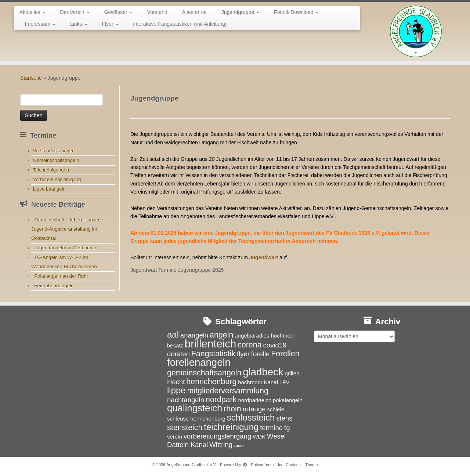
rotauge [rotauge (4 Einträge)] (254, 409)
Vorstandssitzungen (54, 151)
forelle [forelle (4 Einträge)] (261, 354)
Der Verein (75, 12)
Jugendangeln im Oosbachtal (66, 248)
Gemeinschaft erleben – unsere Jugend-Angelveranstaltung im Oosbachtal (67, 229)
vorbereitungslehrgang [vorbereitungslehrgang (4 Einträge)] (218, 436)
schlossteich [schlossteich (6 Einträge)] (251, 417)
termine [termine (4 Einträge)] (271, 428)
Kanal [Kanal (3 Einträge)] (271, 382)
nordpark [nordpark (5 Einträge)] (221, 400)
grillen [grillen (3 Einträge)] (292, 373)
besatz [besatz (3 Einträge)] (175, 345)
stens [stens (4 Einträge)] (284, 418)
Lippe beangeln (49, 189)
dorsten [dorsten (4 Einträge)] (178, 354)
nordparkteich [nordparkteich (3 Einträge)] (255, 400)
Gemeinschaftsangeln (56, 160)
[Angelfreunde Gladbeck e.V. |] (416, 31)
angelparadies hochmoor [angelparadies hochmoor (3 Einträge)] (265, 336)
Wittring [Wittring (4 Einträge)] (221, 445)
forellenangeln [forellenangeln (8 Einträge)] (199, 362)
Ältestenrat (194, 12)
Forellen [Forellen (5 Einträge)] (285, 354)
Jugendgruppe (240, 12)
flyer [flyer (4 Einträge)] (243, 354)
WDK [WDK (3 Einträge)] (259, 437)
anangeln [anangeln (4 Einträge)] (194, 335)
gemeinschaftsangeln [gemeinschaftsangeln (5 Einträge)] (204, 373)
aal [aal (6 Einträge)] (173, 334)
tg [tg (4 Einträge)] (287, 428)
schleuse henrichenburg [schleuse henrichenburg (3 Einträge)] (196, 419)
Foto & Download (296, 12)
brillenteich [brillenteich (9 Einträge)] (210, 344)
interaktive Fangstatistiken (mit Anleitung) (180, 24)
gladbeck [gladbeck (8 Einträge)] (263, 372)
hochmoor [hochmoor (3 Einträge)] (250, 382)
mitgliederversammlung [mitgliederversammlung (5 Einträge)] (227, 391)
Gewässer (118, 12)
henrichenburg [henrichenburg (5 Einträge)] (211, 382)
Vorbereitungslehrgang (57, 179)
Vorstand (157, 12)
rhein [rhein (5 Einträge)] (232, 409)
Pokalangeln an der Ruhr (61, 276)
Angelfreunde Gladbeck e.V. (191, 465)
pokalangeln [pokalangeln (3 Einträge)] (288, 400)
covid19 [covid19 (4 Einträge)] (275, 345)
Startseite (31, 78)
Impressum (40, 24)
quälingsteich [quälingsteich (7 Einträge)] (195, 408)
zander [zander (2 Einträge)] (240, 446)
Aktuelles (32, 12)
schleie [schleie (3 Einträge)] (276, 409)
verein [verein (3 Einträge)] (175, 437)
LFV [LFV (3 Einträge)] (284, 382)
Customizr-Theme (302, 465)
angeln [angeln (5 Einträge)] (221, 335)
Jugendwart (264, 257)
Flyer (110, 24)
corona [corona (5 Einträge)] (250, 345)
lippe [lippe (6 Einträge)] (176, 390)
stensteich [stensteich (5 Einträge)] (185, 428)
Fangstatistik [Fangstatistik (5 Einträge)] (213, 354)
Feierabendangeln (54, 286)
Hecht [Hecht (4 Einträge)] (176, 382)
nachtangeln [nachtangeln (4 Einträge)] (186, 400)
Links (79, 24)
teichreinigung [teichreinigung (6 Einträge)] (231, 427)
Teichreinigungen (51, 170)
